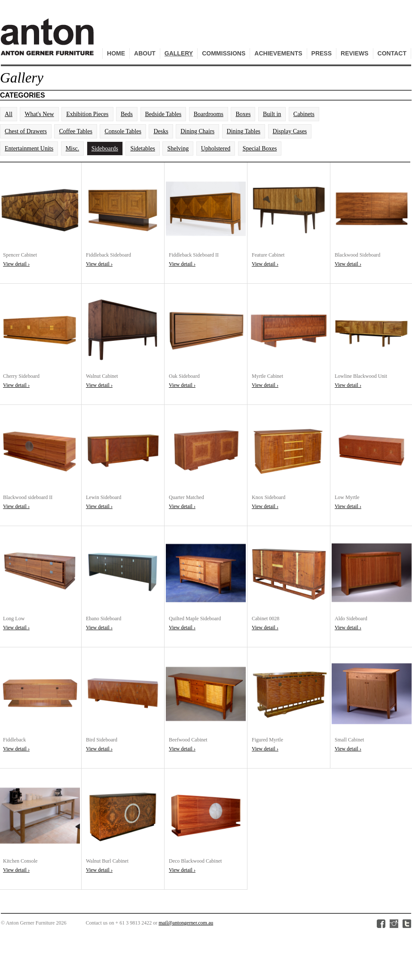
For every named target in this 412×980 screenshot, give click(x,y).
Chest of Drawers (26, 131)
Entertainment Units (29, 149)
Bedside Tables (163, 114)
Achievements (278, 53)
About (145, 53)
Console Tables (123, 131)
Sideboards (105, 149)
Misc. (73, 149)
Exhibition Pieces (87, 114)
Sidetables (143, 149)
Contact (392, 53)
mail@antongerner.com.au (186, 923)
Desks (161, 131)
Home (116, 53)
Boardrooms (209, 114)
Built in (272, 114)
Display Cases (290, 131)
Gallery (179, 53)
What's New (39, 114)
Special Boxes (260, 149)
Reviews (355, 53)
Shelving (178, 149)
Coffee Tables (75, 131)
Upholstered (216, 149)
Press (322, 53)
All (9, 114)
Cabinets (304, 114)
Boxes (243, 114)
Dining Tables (244, 131)
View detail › (16, 264)
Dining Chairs (197, 131)
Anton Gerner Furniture (49, 41)
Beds (127, 114)
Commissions (224, 53)
